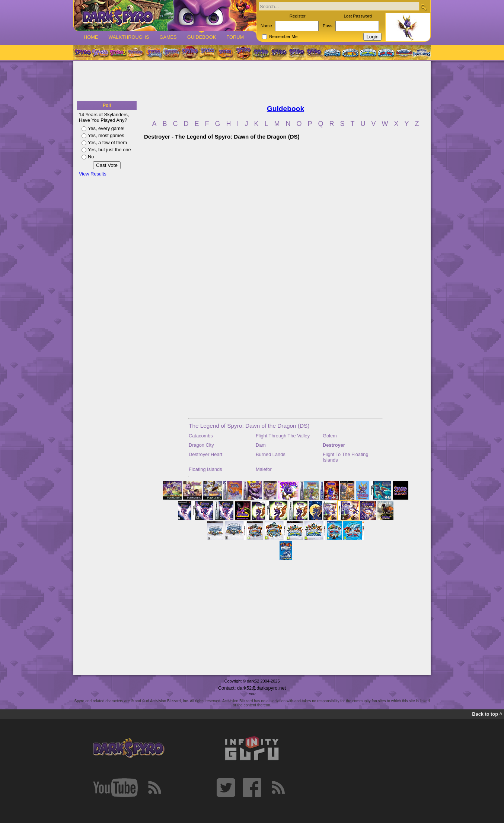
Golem (330, 436)
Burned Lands (271, 454)
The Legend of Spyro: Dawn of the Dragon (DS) (249, 426)
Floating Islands (205, 469)
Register (298, 16)
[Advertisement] (252, 81)
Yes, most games (106, 135)
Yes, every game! (106, 128)
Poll (107, 105)
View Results (93, 174)
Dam (261, 445)
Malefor (264, 469)
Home (91, 37)
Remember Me (283, 37)
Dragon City (201, 445)
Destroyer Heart (205, 454)
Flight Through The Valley (283, 436)
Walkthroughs (129, 37)
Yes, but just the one (109, 150)
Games (168, 37)
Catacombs (201, 436)
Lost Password (358, 16)
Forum (235, 37)
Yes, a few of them (107, 143)
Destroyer (334, 445)
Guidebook (202, 37)
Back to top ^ (487, 714)
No (91, 157)
